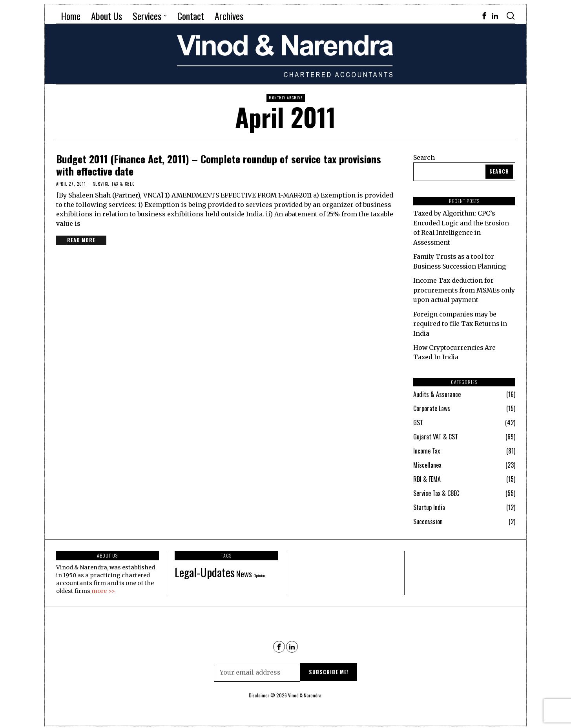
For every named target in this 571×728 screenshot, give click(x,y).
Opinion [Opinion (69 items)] (260, 573)
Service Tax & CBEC (114, 184)
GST (418, 420)
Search (424, 157)
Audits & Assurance (437, 392)
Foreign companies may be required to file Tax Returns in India (461, 322)
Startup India (429, 505)
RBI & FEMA (427, 477)
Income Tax (427, 448)
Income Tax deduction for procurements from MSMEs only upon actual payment (457, 289)
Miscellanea (427, 463)
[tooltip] (484, 16)
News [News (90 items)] (244, 571)
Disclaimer (259, 693)
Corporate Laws (432, 406)
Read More (81, 240)
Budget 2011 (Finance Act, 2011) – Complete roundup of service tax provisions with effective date (219, 165)
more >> (103, 588)
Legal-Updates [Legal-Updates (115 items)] (205, 569)
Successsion (428, 519)
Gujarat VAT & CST (436, 434)
